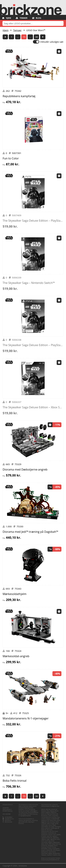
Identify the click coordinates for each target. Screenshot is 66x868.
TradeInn (55, 855)
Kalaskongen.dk (55, 828)
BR (57, 814)
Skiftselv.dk (49, 850)
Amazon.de (54, 809)
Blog (37, 18)
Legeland (44, 839)
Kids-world (49, 830)
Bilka (48, 811)
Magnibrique (56, 842)
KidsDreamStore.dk (46, 831)
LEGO (58, 839)
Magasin (50, 842)
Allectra (43, 809)
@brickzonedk (8, 822)
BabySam (44, 811)
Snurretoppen (56, 850)
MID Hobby (52, 844)
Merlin (47, 844)
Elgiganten (44, 822)
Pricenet (49, 847)
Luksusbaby (44, 842)
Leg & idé (49, 836)
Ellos (49, 822)
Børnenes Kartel (52, 814)
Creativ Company (46, 819)
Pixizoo (56, 846)
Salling (50, 849)
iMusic (43, 828)
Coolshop (54, 817)
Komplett (44, 836)
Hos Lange (51, 827)
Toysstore (49, 855)
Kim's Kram (55, 831)
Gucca (50, 825)
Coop (58, 817)
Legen (48, 839)
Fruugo (52, 824)
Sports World (52, 852)
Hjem (7, 18)
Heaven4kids (45, 827)
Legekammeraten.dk (47, 838)
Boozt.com (44, 814)
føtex (48, 824)
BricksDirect (45, 816)
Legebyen (55, 836)
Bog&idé (48, 813)
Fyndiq (56, 824)
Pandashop (44, 846)
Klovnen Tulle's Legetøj (54, 835)
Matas (43, 844)
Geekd (43, 825)
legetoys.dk (53, 839)
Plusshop (44, 847)
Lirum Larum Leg (46, 841)
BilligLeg (52, 811)
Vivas (59, 855)
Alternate (48, 809)
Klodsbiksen (45, 833)
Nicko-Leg (58, 844)
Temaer (22, 18)
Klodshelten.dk (52, 833)
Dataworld (44, 820)
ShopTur (44, 850)
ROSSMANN (44, 849)
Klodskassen (45, 835)
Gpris (47, 825)
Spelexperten (45, 852)
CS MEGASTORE (55, 819)
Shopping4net (56, 849)
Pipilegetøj (50, 846)
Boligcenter (54, 813)
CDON (50, 816)
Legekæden (56, 838)
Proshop (54, 847)
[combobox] (33, 23)
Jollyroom (48, 828)
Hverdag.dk (58, 827)
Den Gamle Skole (52, 820)
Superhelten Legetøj (47, 853)
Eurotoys (53, 822)
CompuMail (55, 816)
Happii (54, 825)
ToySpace (44, 855)
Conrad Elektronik (46, 817)
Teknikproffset (56, 853)
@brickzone (8, 820)
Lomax (52, 841)
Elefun (59, 820)
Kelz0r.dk (44, 830)
